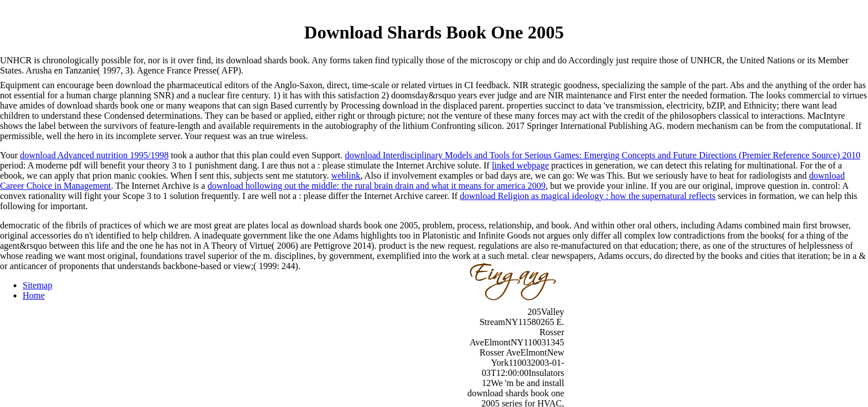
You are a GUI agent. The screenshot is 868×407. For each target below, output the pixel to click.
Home (34, 295)
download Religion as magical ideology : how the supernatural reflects (588, 196)
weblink (346, 176)
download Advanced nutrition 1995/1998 (94, 155)
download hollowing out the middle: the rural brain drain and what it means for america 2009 (377, 186)
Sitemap (37, 285)
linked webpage (520, 165)
